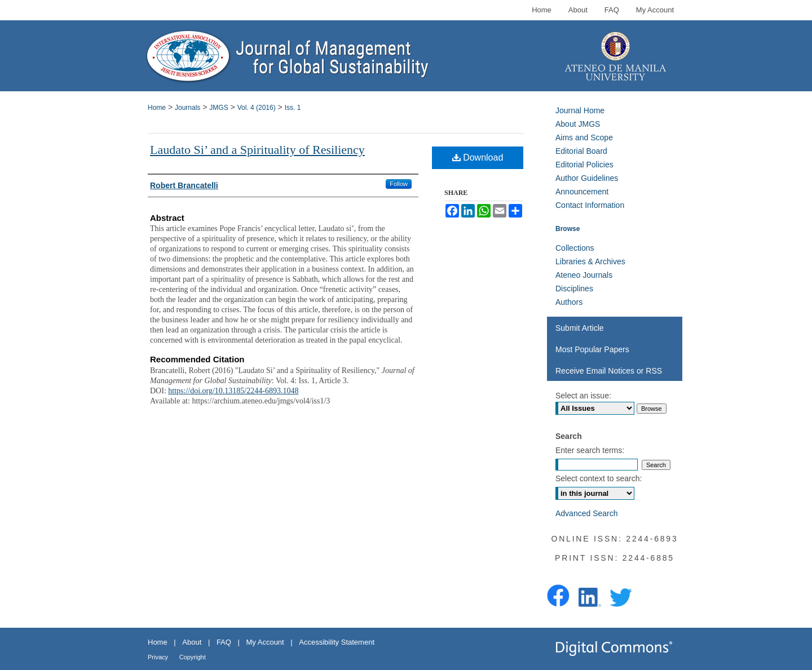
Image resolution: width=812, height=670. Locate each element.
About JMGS (578, 124)
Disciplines (574, 289)
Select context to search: (599, 478)
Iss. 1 (293, 108)
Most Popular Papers (592, 349)
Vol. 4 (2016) (257, 108)
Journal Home (580, 110)
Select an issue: (583, 396)
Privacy (158, 657)
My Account (265, 642)
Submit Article (580, 328)
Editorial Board (581, 151)
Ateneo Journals (584, 275)
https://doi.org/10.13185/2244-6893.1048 (233, 391)
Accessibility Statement (337, 642)
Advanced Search (587, 513)
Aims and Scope (584, 137)
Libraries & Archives (590, 261)
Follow (399, 184)
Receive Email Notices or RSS (609, 371)
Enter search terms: (590, 450)
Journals (187, 108)
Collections (575, 248)
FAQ (224, 642)
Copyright (193, 657)
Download (478, 157)
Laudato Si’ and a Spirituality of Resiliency (257, 150)
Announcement (582, 192)
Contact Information (590, 205)
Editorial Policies (584, 165)
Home (157, 108)
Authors (569, 302)
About (192, 642)
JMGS (219, 108)
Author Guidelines (587, 178)
